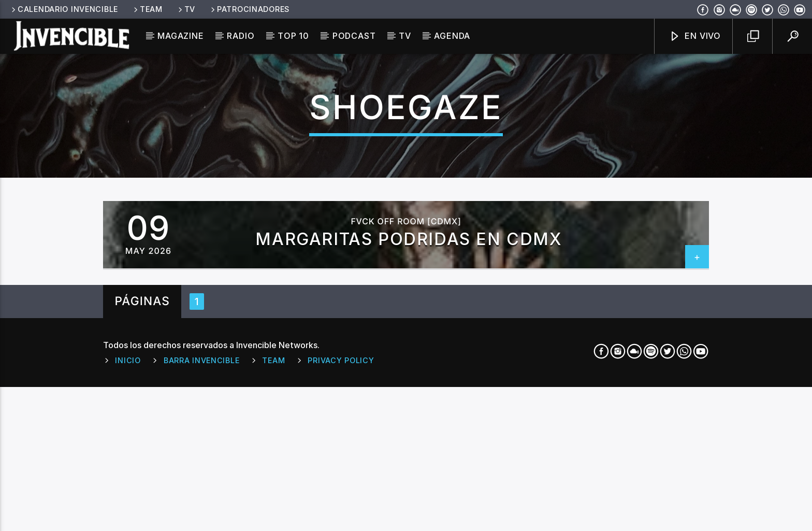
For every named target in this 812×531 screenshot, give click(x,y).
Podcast (354, 36)
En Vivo (695, 37)
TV (186, 9)
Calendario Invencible (64, 9)
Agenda (452, 36)
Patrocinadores (249, 9)
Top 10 (293, 36)
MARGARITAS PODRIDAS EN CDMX (408, 419)
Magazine (180, 36)
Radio (241, 36)
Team (147, 9)
